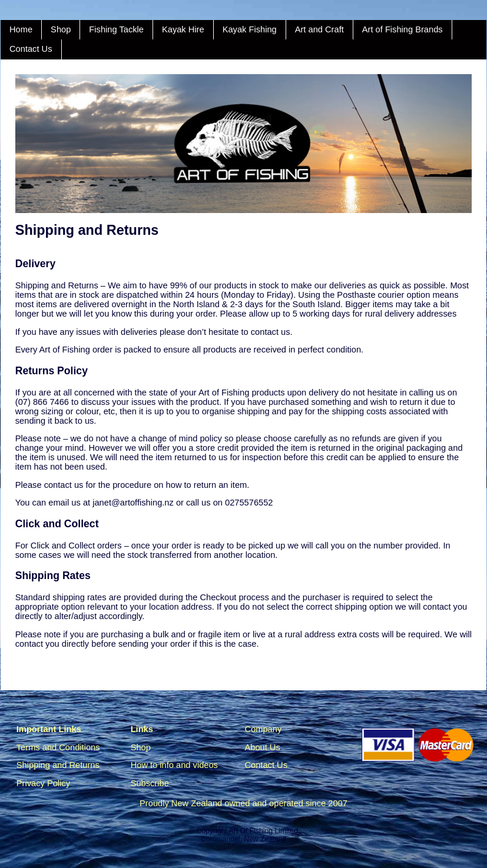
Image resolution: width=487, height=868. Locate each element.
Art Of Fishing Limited (263, 831)
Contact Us (31, 49)
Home (21, 29)
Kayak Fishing (250, 29)
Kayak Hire (183, 29)
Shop (61, 29)
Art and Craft (319, 29)
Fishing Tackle (116, 29)
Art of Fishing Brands (402, 29)
